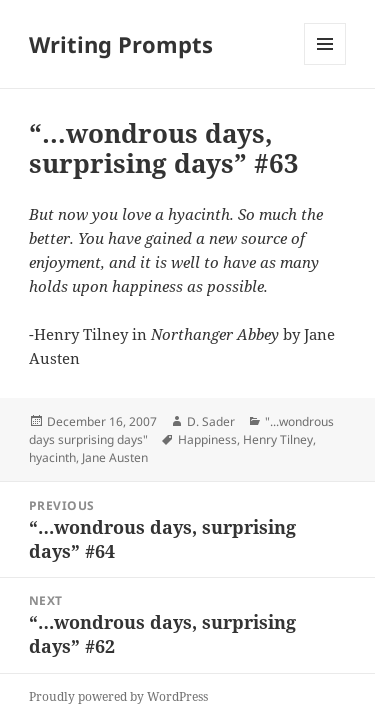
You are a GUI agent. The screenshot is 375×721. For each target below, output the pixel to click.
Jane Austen (115, 457)
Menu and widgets (325, 64)
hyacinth (52, 457)
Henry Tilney (278, 439)
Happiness (207, 439)
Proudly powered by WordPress (118, 696)
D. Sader (211, 421)
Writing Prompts (121, 44)
